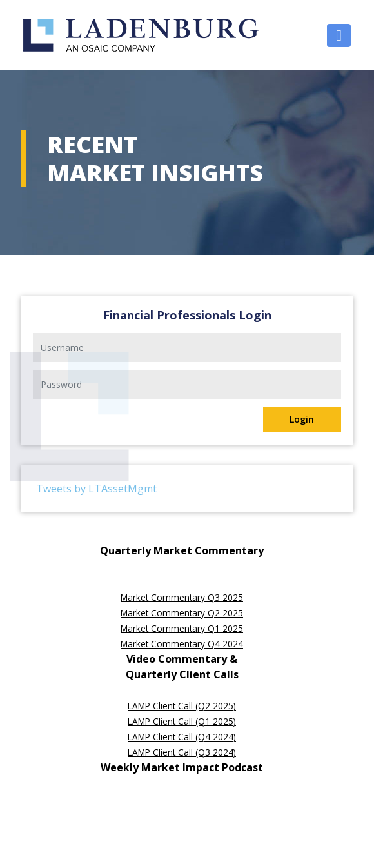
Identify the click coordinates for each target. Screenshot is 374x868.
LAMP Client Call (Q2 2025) (182, 706)
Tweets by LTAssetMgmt (96, 489)
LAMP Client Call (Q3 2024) (182, 752)
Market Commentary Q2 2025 (182, 613)
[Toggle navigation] (339, 35)
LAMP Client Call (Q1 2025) (182, 721)
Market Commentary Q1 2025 (182, 628)
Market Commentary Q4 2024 (182, 644)
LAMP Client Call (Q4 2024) (182, 737)
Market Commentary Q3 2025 (182, 597)
